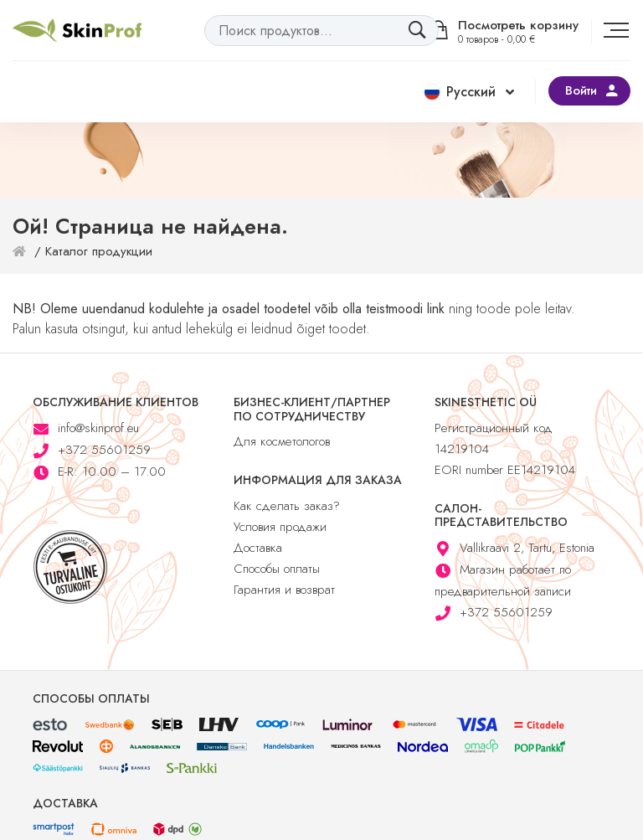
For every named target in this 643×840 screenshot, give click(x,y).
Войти (581, 90)
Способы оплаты (277, 569)
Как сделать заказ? (287, 506)
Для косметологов (282, 441)
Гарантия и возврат (284, 590)
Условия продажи (280, 527)
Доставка (258, 548)
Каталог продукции (99, 251)
